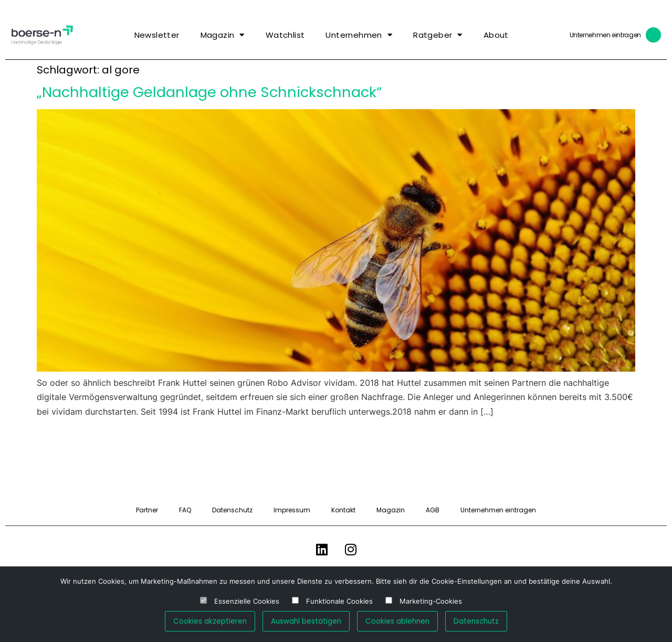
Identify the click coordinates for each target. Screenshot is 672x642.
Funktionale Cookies (339, 601)
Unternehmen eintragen (605, 35)
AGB (433, 510)
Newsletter (157, 35)
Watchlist (285, 35)
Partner (147, 510)
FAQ (185, 510)
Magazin (223, 35)
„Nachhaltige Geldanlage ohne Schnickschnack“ (209, 92)
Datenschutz (232, 510)
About (496, 35)
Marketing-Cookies (431, 601)
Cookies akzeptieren (210, 621)
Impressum (292, 510)
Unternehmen (359, 35)
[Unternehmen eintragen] (654, 35)
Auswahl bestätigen (306, 621)
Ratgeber (438, 35)
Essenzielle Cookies (247, 601)
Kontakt (343, 510)
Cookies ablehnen (397, 621)
